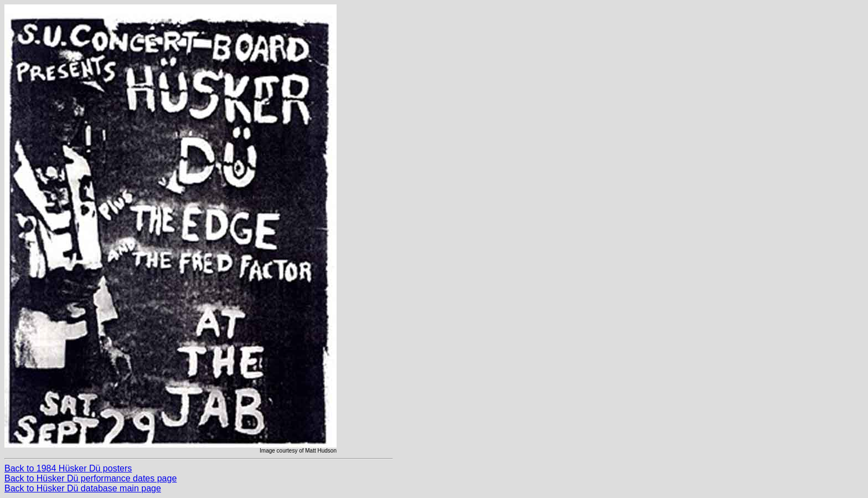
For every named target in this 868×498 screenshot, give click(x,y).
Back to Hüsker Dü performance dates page (91, 478)
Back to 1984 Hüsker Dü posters (68, 468)
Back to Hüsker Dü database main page (83, 488)
